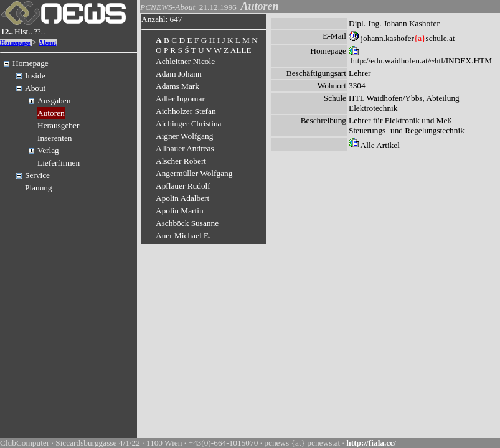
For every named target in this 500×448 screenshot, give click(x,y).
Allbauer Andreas (185, 148)
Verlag (48, 150)
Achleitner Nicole (185, 61)
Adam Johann (179, 74)
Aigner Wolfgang (184, 136)
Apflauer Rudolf (183, 186)
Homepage (15, 43)
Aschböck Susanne (187, 223)
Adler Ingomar (180, 99)
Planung (39, 188)
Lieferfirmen (59, 163)
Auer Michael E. (183, 236)
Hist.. (23, 31)
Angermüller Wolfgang (194, 173)
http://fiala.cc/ (371, 443)
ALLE (241, 50)
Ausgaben (54, 100)
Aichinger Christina (189, 124)
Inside (35, 76)
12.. (7, 31)
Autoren (51, 113)
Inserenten (55, 138)
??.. (40, 31)
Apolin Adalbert (182, 198)
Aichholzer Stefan (186, 111)
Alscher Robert (181, 161)
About (47, 43)
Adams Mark (177, 86)
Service (37, 175)
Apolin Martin (180, 211)
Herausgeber (58, 125)
